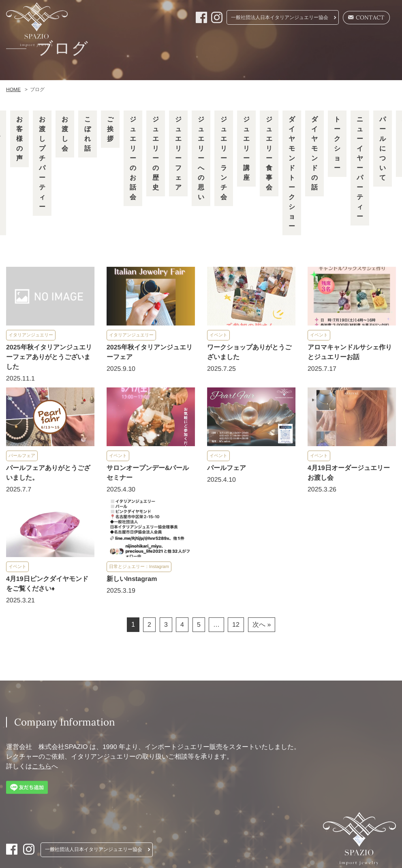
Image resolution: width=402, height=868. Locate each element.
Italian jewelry (106, 94)
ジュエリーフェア (178, 153)
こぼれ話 (88, 134)
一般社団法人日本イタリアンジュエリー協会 (280, 17)
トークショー (337, 144)
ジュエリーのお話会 (133, 158)
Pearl (267, 94)
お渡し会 (65, 134)
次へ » (262, 624)
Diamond (302, 94)
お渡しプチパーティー (42, 163)
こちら (42, 765)
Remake (153, 94)
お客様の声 (19, 139)
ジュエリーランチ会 (224, 158)
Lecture (235, 94)
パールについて (383, 148)
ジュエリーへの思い (201, 158)
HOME (62, 94)
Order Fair (194, 94)
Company (343, 94)
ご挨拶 (110, 129)
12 (236, 624)
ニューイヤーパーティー (360, 168)
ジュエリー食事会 (269, 153)
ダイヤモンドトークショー (292, 173)
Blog (377, 94)
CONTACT (366, 17)
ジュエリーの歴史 (156, 153)
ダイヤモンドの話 (314, 153)
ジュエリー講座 (246, 148)
